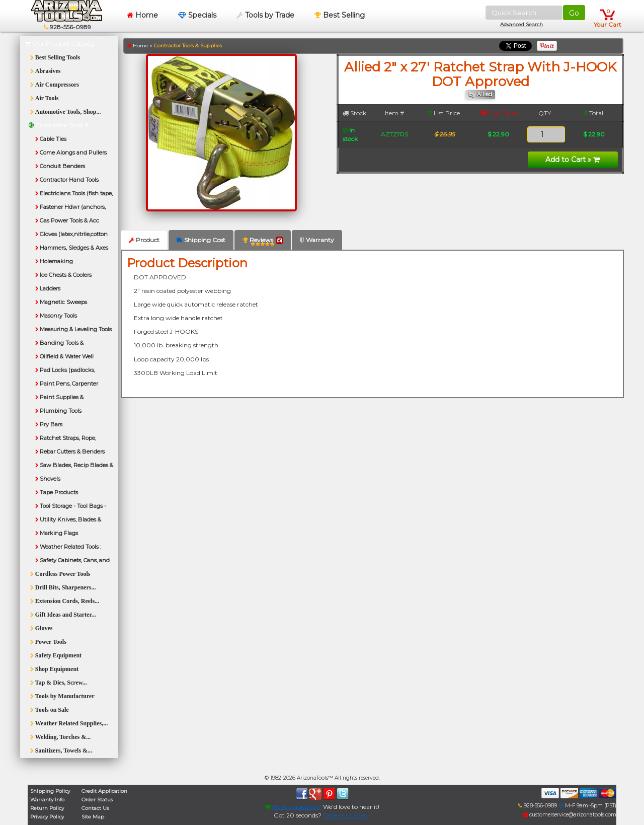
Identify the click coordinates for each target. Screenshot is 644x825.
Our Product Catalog (60, 44)
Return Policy (47, 808)
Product (144, 240)
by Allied (480, 94)
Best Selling (340, 15)
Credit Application (104, 791)
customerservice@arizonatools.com (570, 815)
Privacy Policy (47, 817)
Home (142, 15)
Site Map (93, 817)
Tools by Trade (265, 15)
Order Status (97, 800)
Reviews (263, 242)
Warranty (317, 240)
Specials (197, 15)
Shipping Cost (201, 240)
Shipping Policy (50, 791)
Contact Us (95, 808)
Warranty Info (47, 800)
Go (574, 13)
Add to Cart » (573, 160)
